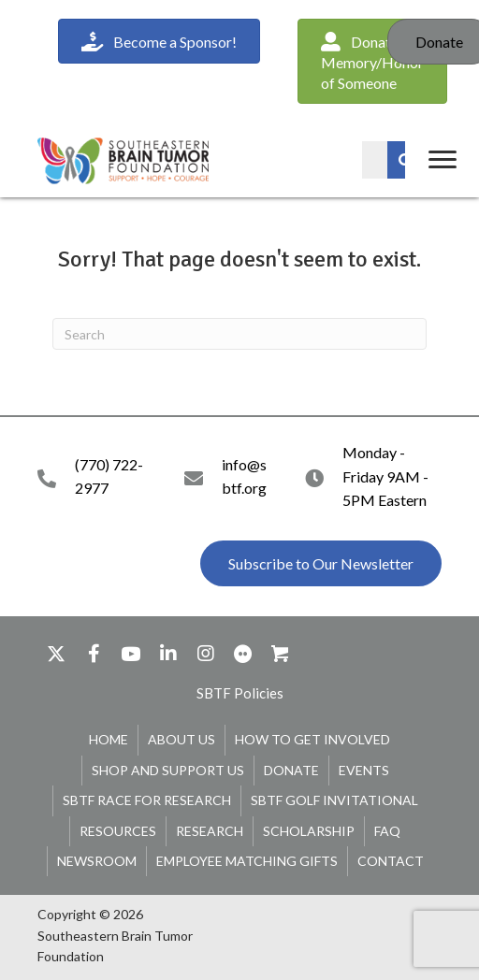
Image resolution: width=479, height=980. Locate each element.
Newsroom (97, 861)
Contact (391, 861)
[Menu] (443, 160)
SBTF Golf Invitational (334, 800)
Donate (291, 770)
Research (210, 831)
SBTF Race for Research (147, 800)
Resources (118, 831)
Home (109, 739)
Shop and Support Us (168, 770)
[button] (321, 564)
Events (364, 770)
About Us (181, 739)
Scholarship (309, 831)
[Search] (239, 334)
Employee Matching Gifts (247, 861)
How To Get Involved (312, 739)
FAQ (387, 831)
